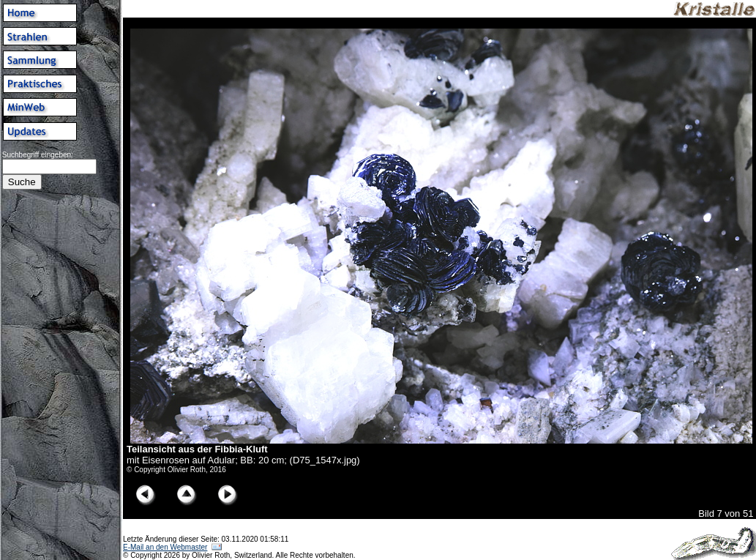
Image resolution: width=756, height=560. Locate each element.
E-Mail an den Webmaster (165, 547)
